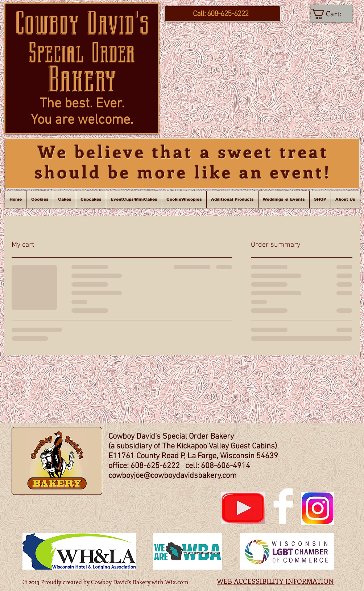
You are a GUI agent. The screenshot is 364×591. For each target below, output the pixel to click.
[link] (332, 14)
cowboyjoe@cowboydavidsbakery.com (173, 476)
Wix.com (177, 582)
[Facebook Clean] (283, 506)
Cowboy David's (82, 23)
